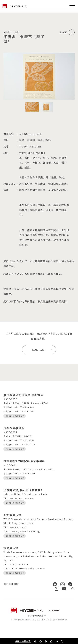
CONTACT (42, 350)
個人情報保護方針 (37, 615)
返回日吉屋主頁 (23, 641)
